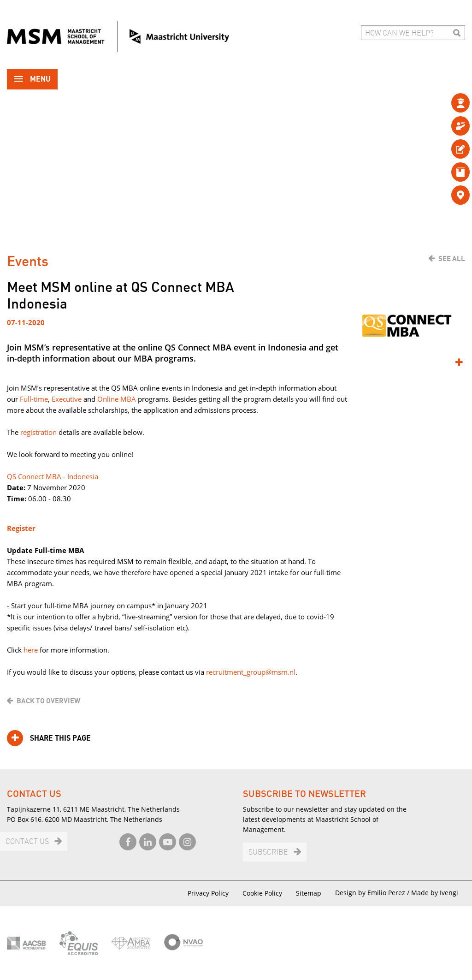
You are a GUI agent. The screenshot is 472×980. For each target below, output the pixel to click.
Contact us (27, 842)
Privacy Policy (208, 893)
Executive (67, 399)
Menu (32, 80)
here (31, 650)
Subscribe (268, 852)
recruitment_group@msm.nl (251, 672)
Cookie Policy (262, 893)
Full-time (34, 399)
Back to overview (48, 701)
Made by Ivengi (435, 893)
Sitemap (309, 893)
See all (452, 259)
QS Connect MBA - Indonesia (53, 476)
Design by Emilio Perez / (373, 893)
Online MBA (117, 399)
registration (38, 432)
